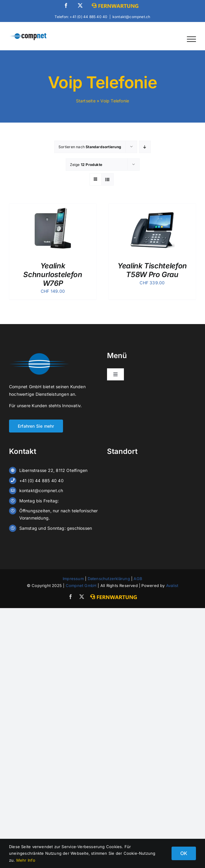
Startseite (86, 101)
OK (184, 853)
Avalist (172, 585)
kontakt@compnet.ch (131, 17)
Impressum (73, 579)
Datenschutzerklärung (109, 579)
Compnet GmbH (81, 585)
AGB (138, 579)
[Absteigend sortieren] (145, 147)
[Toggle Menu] (191, 39)
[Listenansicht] (107, 179)
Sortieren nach (90, 147)
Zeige (86, 165)
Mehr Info (26, 860)
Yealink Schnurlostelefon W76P (53, 275)
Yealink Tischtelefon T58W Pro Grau (152, 270)
